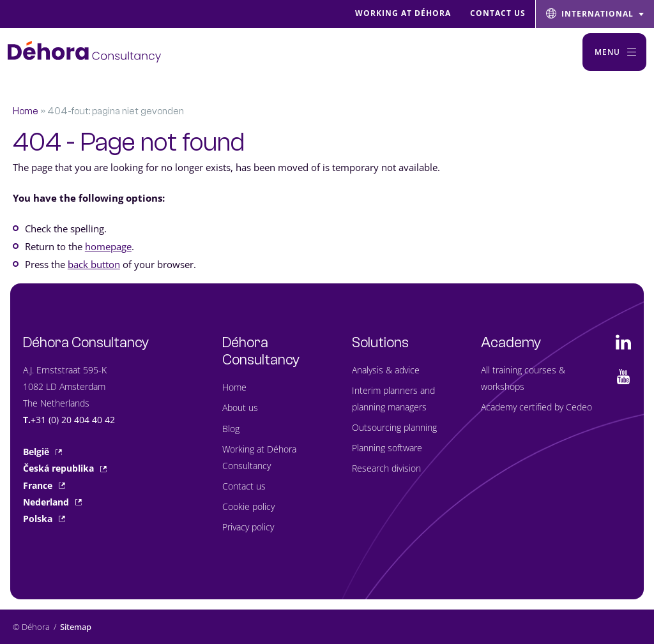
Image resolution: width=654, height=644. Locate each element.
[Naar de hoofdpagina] (84, 52)
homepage (108, 246)
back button (94, 264)
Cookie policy (248, 506)
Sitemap (76, 627)
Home (26, 111)
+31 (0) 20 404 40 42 (73, 420)
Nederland (52, 502)
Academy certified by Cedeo (536, 407)
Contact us (244, 486)
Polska (44, 519)
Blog (231, 429)
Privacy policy (248, 527)
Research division (386, 468)
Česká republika (65, 468)
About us (240, 408)
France (44, 485)
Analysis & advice (386, 370)
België (42, 452)
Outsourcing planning (394, 427)
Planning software (387, 448)
